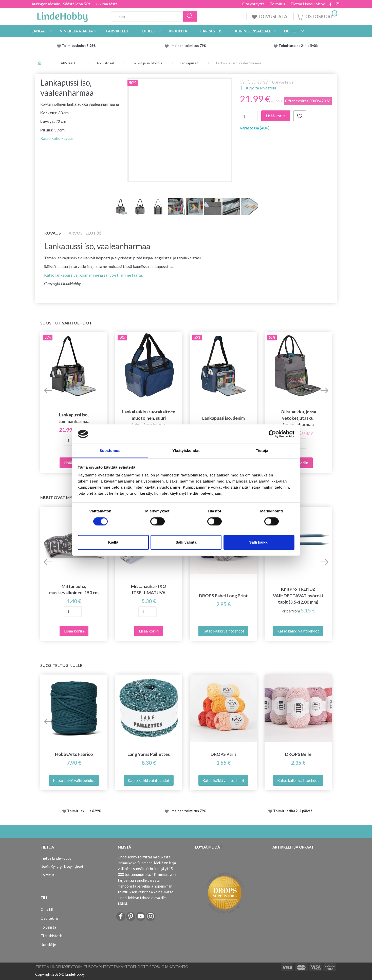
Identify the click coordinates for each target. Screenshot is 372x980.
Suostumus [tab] (110, 451)
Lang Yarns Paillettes (149, 754)
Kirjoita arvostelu (261, 88)
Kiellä (113, 542)
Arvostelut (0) (85, 233)
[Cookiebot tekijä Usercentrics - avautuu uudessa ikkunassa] (272, 434)
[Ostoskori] (317, 16)
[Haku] (190, 17)
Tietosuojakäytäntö (167, 967)
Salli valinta (186, 542)
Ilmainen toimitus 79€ (188, 46)
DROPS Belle (298, 754)
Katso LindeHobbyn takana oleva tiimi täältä (146, 898)
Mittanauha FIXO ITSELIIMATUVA (149, 589)
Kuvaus (53, 233)
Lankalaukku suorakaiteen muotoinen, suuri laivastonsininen (149, 418)
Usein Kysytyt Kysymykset (62, 867)
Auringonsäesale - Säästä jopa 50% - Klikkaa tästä (75, 4)
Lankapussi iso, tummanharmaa (74, 418)
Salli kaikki (259, 542)
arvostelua (283, 82)
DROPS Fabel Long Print (223, 596)
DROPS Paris (224, 754)
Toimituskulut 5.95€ (79, 46)
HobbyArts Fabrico (74, 754)
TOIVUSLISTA (270, 16)
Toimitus (277, 4)
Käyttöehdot (132, 967)
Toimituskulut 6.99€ (84, 811)
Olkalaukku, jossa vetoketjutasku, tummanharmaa (298, 418)
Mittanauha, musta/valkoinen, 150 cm (74, 589)
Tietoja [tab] (262, 451)
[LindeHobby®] (62, 15)
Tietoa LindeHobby (308, 4)
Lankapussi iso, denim (224, 418)
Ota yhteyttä (253, 4)
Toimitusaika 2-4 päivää (298, 46)
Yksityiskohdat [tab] (186, 451)
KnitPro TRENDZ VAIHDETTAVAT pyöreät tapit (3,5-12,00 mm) (298, 595)
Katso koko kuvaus (57, 138)
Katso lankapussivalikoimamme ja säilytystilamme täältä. (93, 275)
